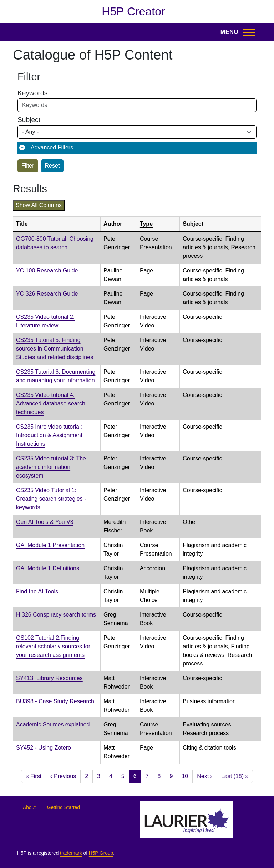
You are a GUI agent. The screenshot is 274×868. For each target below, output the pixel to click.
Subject (29, 120)
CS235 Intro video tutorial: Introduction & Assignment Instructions (49, 435)
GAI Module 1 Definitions (48, 568)
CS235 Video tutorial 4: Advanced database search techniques (51, 404)
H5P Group (101, 853)
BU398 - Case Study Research (55, 701)
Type (146, 224)
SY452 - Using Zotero (44, 748)
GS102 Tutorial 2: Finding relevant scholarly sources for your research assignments (53, 646)
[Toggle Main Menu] (236, 32)
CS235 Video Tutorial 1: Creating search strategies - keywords (51, 499)
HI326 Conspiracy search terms (56, 615)
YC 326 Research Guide (47, 294)
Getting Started (64, 808)
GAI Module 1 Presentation (50, 545)
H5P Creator (133, 11)
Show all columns (39, 205)
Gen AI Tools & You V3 (45, 522)
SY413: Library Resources (49, 678)
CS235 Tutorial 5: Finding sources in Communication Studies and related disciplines (55, 349)
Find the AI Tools (37, 591)
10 (185, 776)
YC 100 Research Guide (47, 270)
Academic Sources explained (53, 724)
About (29, 808)
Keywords (32, 93)
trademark (71, 853)
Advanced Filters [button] (52, 147)
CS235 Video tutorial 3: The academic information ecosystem (51, 467)
